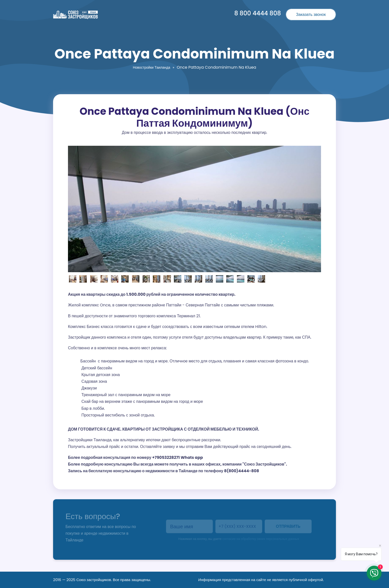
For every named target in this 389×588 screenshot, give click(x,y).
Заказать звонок (311, 15)
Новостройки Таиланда (151, 67)
